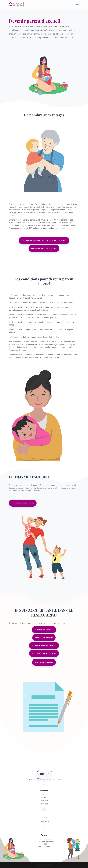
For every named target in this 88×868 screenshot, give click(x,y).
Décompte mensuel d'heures (44, 645)
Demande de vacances (44, 629)
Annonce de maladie (44, 638)
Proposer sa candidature (23, 503)
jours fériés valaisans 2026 (44, 653)
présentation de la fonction (44, 248)
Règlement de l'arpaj (44, 662)
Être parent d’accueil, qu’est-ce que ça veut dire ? (44, 240)
